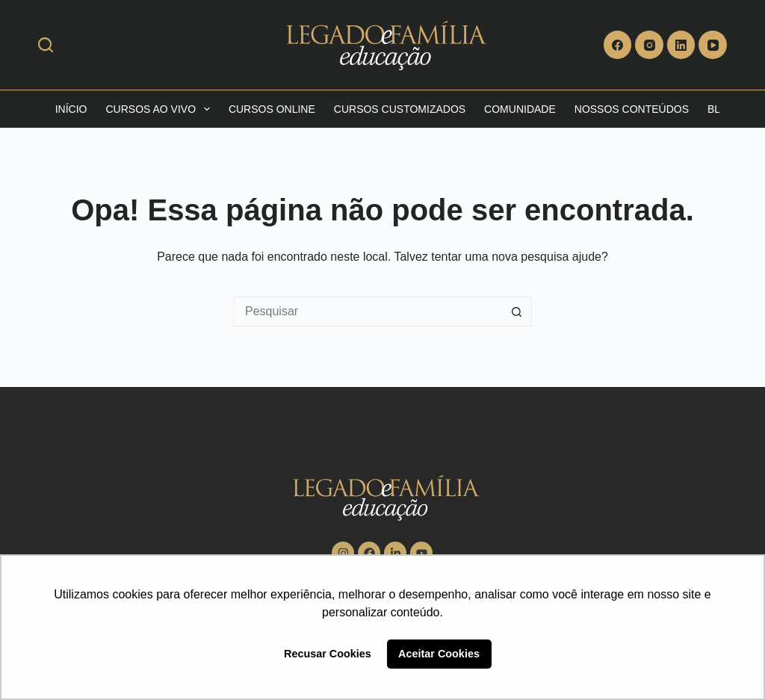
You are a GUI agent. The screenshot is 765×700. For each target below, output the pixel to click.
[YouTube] (713, 45)
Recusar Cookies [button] (328, 654)
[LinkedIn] (681, 45)
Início (71, 109)
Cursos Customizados (400, 109)
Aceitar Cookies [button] (439, 654)
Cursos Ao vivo (160, 109)
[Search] (46, 45)
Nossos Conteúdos (632, 109)
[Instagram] (649, 45)
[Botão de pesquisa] (517, 312)
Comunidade (520, 109)
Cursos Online (272, 109)
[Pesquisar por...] (368, 312)
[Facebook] (618, 45)
